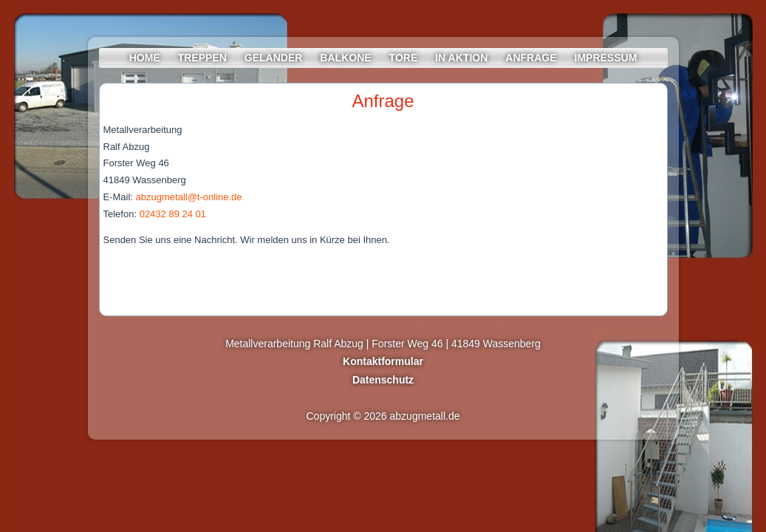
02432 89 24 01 (173, 214)
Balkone (345, 58)
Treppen (202, 58)
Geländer (274, 58)
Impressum (606, 58)
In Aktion (461, 58)
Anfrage (531, 58)
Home (145, 58)
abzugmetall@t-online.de (189, 197)
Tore (404, 58)
